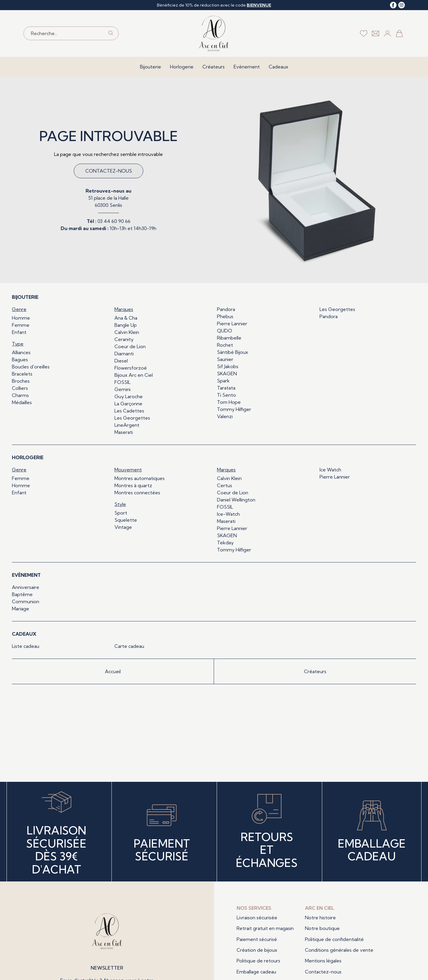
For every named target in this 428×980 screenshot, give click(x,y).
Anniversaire (26, 587)
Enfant (19, 332)
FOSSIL (122, 382)
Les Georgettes (132, 418)
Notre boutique (322, 928)
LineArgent (127, 425)
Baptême (22, 594)
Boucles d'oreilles (31, 367)
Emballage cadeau (256, 972)
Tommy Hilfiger (234, 409)
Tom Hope (229, 402)
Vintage (123, 527)
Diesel (121, 361)
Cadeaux (278, 67)
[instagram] (402, 5)
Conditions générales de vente (339, 950)
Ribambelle (229, 338)
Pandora (226, 309)
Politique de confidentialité (334, 939)
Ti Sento (226, 395)
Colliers (20, 388)
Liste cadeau (26, 646)
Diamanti (124, 354)
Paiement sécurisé (257, 939)
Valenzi (225, 416)
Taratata (226, 388)
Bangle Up (126, 325)
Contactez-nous (109, 171)
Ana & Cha (126, 318)
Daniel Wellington (236, 500)
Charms (20, 395)
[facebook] (393, 5)
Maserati (124, 432)
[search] (111, 33)
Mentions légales (323, 961)
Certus (225, 485)
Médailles (22, 402)
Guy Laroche (129, 396)
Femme (21, 325)
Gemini (122, 389)
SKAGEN (227, 373)
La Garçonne (128, 404)
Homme (21, 318)
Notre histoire (320, 918)
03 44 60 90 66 (114, 221)
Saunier (225, 359)
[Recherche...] (64, 33)
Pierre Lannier (232, 323)
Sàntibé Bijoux (233, 352)
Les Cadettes (129, 411)
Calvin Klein (127, 332)
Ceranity (124, 339)
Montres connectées (137, 493)
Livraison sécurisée (257, 918)
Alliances (21, 352)
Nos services (254, 908)
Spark (223, 381)
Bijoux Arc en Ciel (134, 375)
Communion (26, 601)
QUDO (225, 331)
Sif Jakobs (228, 366)
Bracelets (22, 374)
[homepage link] (214, 33)
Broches (21, 381)
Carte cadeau (129, 646)
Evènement (247, 67)
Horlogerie (182, 67)
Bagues (20, 360)
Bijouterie (151, 67)
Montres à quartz (133, 485)
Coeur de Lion (130, 346)
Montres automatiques (140, 478)
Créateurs (214, 67)
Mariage (21, 609)
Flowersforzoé (131, 368)
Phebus (225, 316)
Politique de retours (258, 961)
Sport (121, 513)
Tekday (225, 543)
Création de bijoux (257, 950)
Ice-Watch (228, 514)
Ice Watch (330, 470)
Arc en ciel (320, 908)
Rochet (225, 345)
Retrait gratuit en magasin (265, 928)
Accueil (113, 671)
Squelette (126, 520)
